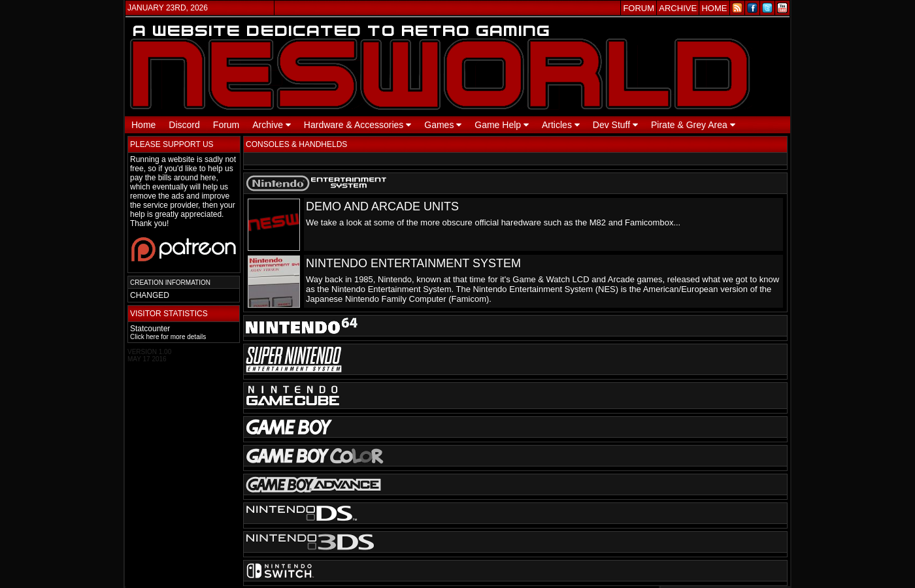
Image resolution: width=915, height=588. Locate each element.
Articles (561, 125)
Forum (226, 125)
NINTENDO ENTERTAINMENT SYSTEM (413, 263)
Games (443, 125)
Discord (184, 125)
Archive (272, 125)
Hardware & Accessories (358, 125)
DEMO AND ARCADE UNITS (382, 206)
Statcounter (150, 329)
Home (143, 125)
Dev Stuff (615, 125)
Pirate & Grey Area (693, 125)
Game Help (502, 125)
